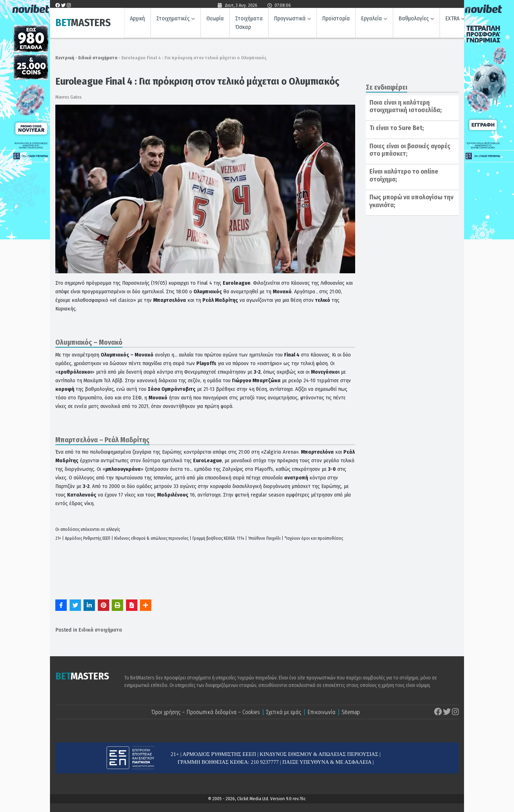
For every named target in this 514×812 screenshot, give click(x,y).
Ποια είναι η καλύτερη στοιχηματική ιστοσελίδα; (405, 106)
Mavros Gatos (69, 97)
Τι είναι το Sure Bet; (397, 128)
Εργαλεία (372, 20)
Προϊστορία (336, 20)
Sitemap (351, 712)
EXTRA (452, 20)
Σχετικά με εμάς (284, 712)
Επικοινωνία (321, 712)
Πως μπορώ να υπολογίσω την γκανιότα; (411, 201)
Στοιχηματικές (173, 20)
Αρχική (137, 20)
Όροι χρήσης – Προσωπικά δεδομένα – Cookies (206, 712)
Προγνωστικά (290, 20)
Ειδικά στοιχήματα (98, 58)
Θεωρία (215, 20)
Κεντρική (65, 58)
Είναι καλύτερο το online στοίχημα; (404, 175)
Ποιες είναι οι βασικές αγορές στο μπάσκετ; (410, 150)
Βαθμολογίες (414, 20)
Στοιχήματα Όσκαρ (249, 24)
